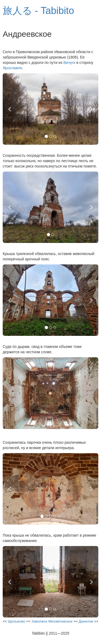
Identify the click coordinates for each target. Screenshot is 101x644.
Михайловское (60, 621)
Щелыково (17, 621)
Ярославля (12, 68)
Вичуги (69, 63)
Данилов (86, 621)
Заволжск (39, 621)
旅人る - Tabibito (38, 11)
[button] (10, 109)
